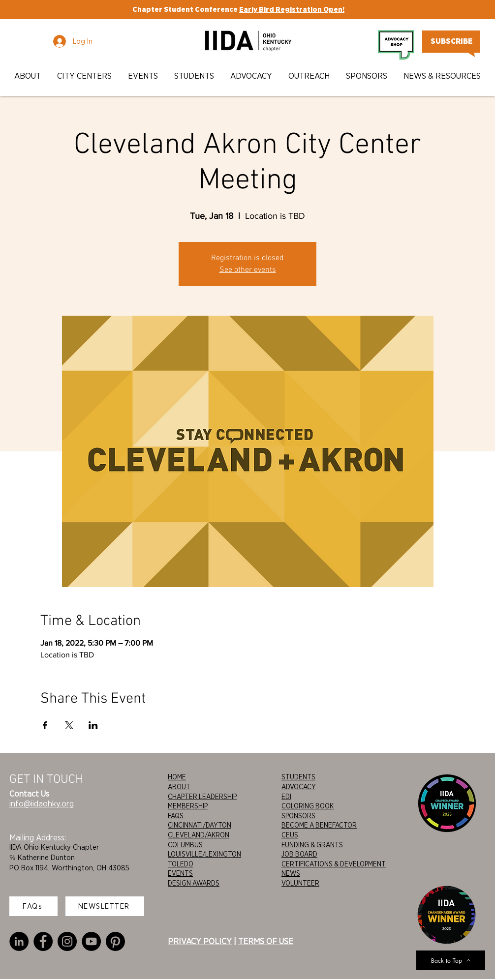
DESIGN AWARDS (194, 883)
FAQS (176, 816)
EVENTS (180, 873)
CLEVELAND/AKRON (199, 835)
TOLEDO (181, 864)
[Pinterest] (115, 941)
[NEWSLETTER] (105, 906)
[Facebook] (43, 941)
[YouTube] (91, 941)
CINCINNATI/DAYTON (200, 825)
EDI (286, 797)
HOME (177, 777)
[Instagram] (67, 941)
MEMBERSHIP (188, 806)
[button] (28, 76)
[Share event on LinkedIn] (93, 725)
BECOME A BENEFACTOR (319, 825)
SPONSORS (298, 816)
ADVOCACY (299, 787)
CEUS (290, 835)
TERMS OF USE (266, 941)
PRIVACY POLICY (200, 941)
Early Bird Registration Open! (292, 9)
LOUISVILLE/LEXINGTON (204, 854)
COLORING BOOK (308, 806)
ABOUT (179, 787)
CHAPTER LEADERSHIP (202, 797)
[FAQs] (33, 906)
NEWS (291, 873)
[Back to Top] (451, 960)
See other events (248, 270)
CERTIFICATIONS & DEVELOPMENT (334, 864)
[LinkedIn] (19, 941)
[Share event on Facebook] (45, 725)
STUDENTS (298, 777)
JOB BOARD (299, 854)
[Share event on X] (69, 725)
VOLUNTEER (300, 883)
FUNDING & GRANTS (312, 845)
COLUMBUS (185, 845)
